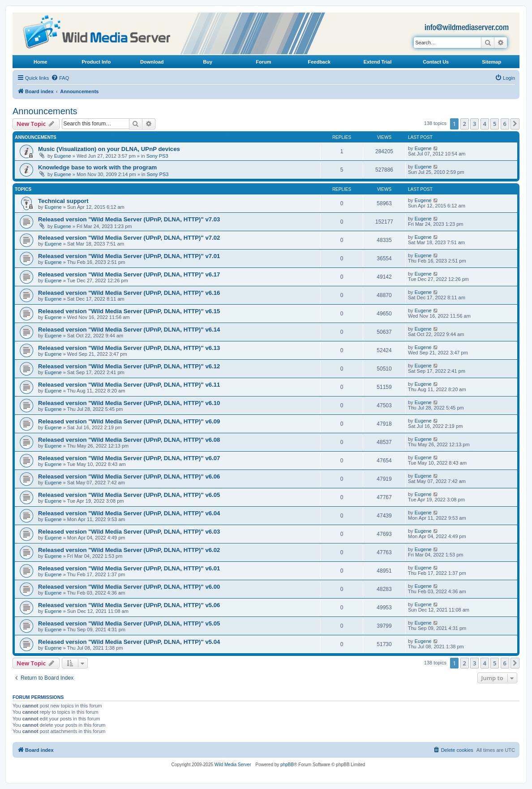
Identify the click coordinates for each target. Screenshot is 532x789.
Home (41, 62)
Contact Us (436, 62)
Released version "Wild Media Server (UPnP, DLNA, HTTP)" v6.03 (129, 532)
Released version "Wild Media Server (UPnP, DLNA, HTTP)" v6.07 (129, 458)
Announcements (45, 111)
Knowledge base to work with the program (97, 167)
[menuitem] (60, 78)
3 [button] (474, 124)
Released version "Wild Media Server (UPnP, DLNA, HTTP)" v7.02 (129, 238)
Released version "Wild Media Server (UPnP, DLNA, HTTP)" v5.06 (129, 605)
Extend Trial (378, 62)
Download (152, 62)
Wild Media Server (233, 765)
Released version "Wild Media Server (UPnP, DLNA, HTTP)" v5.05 (129, 623)
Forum (263, 62)
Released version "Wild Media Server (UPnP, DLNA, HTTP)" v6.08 (129, 440)
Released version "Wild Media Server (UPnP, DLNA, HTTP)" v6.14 (129, 330)
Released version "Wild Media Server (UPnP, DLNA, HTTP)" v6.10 (129, 403)
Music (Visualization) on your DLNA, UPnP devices (109, 149)
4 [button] (485, 124)
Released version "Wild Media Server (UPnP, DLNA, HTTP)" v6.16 (129, 293)
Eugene (63, 156)
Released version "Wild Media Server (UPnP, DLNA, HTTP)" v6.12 (129, 366)
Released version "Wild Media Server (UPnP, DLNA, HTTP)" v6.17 (129, 274)
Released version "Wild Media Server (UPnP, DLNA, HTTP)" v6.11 (129, 385)
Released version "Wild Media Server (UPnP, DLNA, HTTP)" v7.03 (129, 219)
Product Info (96, 62)
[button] (515, 124)
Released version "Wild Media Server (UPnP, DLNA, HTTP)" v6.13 (129, 348)
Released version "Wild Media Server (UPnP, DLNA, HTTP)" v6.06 (129, 476)
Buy (208, 62)
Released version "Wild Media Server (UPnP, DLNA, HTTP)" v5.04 (129, 642)
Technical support (63, 201)
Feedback (319, 62)
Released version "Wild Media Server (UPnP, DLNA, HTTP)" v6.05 (129, 495)
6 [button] (505, 124)
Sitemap (491, 62)
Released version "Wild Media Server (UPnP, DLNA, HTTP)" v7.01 (129, 256)
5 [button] (495, 124)
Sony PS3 (157, 156)
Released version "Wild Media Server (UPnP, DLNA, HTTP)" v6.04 (129, 513)
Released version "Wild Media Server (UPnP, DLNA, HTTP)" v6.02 (129, 550)
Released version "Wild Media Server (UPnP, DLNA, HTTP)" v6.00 (129, 587)
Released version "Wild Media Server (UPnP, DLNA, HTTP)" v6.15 (129, 311)
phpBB (287, 765)
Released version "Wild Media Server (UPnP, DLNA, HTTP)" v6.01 (129, 568)
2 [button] (465, 124)
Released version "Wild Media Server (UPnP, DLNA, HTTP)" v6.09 (129, 421)
